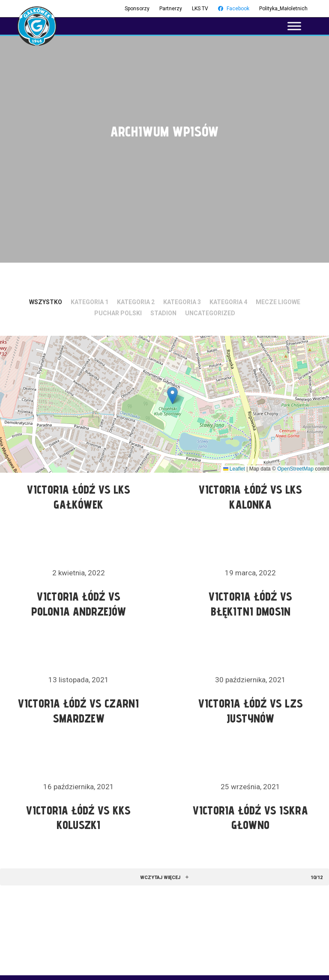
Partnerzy (171, 9)
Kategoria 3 (182, 302)
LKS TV (200, 9)
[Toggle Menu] (294, 26)
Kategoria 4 (228, 302)
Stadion (163, 313)
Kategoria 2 (136, 302)
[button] (172, 395)
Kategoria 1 (90, 302)
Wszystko (46, 302)
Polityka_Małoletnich (283, 9)
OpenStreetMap (295, 469)
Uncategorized (210, 313)
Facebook (234, 9)
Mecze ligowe (278, 302)
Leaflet (234, 469)
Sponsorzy (137, 9)
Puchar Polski (118, 313)
